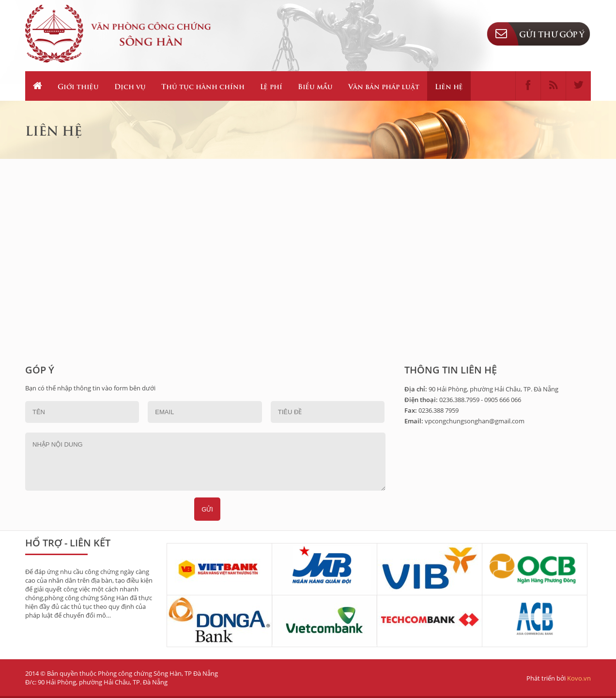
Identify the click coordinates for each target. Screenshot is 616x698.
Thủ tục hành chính (203, 86)
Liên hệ (449, 86)
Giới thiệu (78, 86)
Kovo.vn (579, 678)
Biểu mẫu (315, 86)
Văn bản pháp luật (384, 86)
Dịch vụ (130, 86)
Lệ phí (271, 86)
